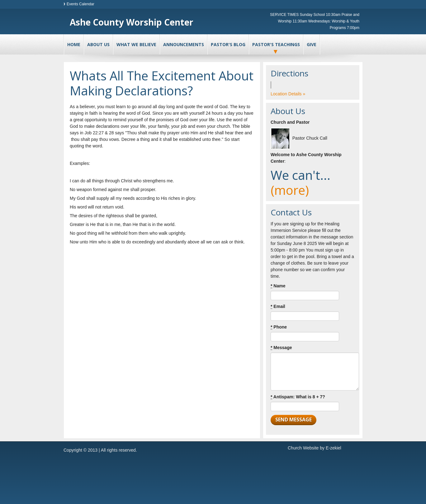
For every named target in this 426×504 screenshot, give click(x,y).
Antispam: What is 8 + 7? (298, 397)
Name (278, 286)
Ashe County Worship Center (132, 22)
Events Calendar (80, 4)
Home (74, 44)
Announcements (184, 44)
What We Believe (136, 44)
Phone (279, 327)
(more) (290, 190)
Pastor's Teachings (276, 44)
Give (312, 44)
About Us (98, 44)
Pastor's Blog (228, 44)
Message (281, 348)
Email (278, 307)
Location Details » (288, 94)
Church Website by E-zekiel (315, 448)
